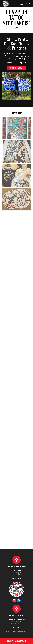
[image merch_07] (17, 129)
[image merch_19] (17, 152)
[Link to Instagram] (27, 4)
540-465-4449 (17, 578)
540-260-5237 (17, 627)
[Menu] (21, 4)
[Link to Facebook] (29, 4)
